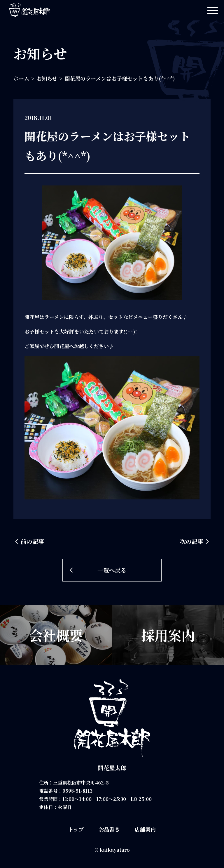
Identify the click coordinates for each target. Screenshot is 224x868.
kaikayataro (115, 850)
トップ (76, 829)
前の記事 (32, 541)
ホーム (21, 78)
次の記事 (192, 541)
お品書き (109, 829)
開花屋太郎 (112, 768)
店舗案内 (145, 829)
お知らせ (47, 78)
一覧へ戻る (112, 570)
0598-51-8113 (78, 791)
